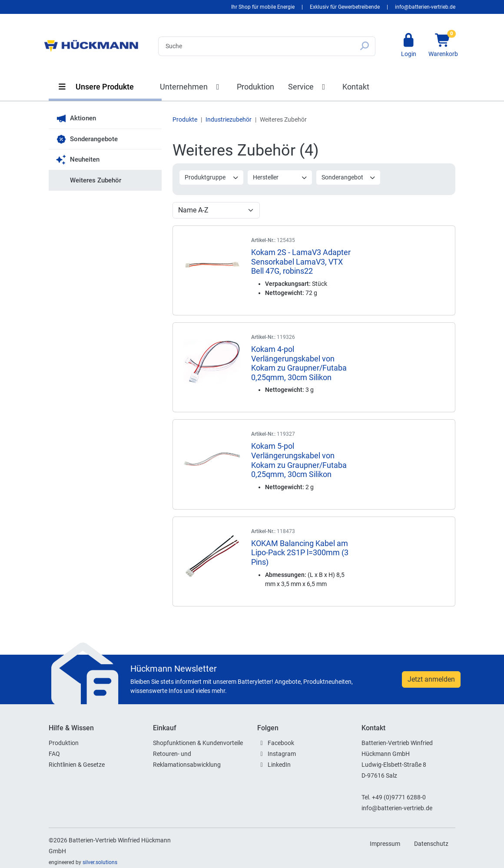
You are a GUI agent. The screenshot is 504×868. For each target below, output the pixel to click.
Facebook (281, 743)
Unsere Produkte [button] (96, 87)
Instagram (282, 754)
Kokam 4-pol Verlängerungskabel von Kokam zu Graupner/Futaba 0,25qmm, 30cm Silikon (299, 363)
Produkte (185, 119)
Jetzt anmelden (431, 679)
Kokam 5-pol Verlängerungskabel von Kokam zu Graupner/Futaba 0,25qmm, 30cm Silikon (299, 460)
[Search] (256, 46)
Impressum (385, 844)
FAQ (54, 754)
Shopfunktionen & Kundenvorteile (198, 743)
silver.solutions (100, 862)
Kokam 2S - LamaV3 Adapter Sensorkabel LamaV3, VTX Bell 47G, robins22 (301, 262)
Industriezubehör (229, 119)
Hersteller (280, 177)
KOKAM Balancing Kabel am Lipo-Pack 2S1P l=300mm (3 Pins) (300, 553)
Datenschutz (431, 844)
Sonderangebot (349, 177)
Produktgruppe (212, 177)
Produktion (255, 87)
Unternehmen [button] (191, 87)
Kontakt (356, 87)
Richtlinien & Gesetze (77, 765)
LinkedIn (279, 765)
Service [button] (308, 87)
